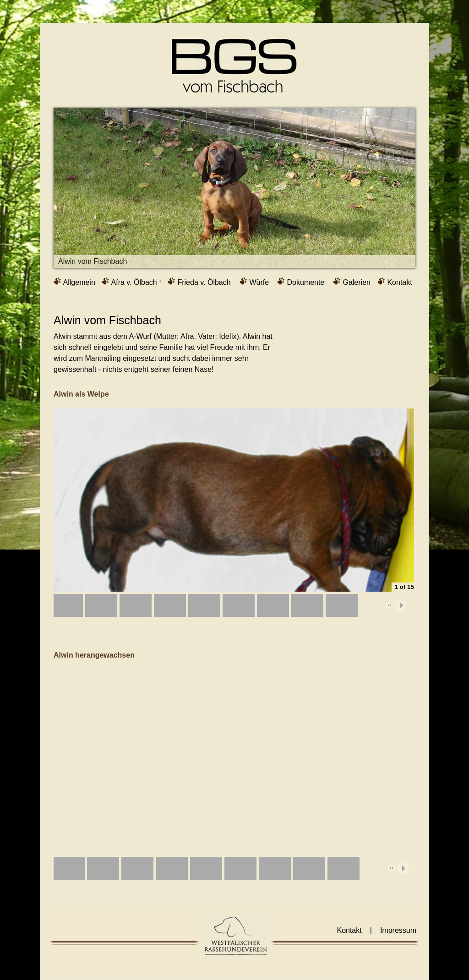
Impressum (398, 930)
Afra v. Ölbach (131, 282)
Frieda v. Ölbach (199, 282)
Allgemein (74, 282)
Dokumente (301, 282)
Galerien (352, 282)
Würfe (254, 282)
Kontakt (395, 282)
